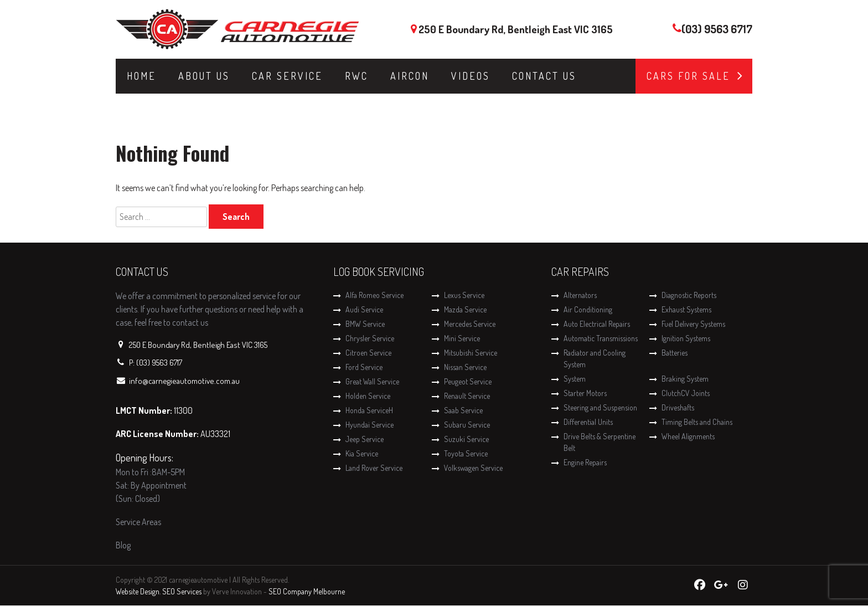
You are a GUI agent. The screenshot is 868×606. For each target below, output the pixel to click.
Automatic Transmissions (601, 338)
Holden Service (368, 396)
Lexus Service (464, 295)
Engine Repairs (585, 462)
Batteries (675, 353)
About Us (204, 76)
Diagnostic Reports (689, 295)
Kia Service (362, 453)
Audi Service (364, 309)
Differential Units (588, 422)
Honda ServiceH (369, 410)
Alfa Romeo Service (374, 295)
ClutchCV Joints (686, 393)
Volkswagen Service (473, 468)
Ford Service (364, 367)
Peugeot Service (468, 381)
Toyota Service (466, 453)
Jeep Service (365, 439)
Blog (123, 545)
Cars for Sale (688, 76)
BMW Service (365, 324)
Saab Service (463, 410)
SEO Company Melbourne (307, 591)
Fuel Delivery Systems (693, 324)
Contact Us (544, 76)
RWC (356, 76)
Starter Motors (585, 393)
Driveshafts (678, 407)
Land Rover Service (374, 468)
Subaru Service (467, 425)
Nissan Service (465, 367)
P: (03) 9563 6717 (156, 363)
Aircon (410, 76)
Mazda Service (465, 309)
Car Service (287, 76)
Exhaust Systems (686, 309)
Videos (471, 76)
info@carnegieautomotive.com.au (184, 381)
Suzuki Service (466, 439)
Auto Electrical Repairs (597, 324)
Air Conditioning (588, 309)
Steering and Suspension (600, 407)
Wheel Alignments (688, 436)
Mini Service (462, 338)
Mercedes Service (470, 324)
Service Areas (138, 522)
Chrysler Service (370, 338)
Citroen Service (368, 353)
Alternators (580, 295)
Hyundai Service (370, 425)
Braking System (685, 379)
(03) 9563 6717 (717, 29)
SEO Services (182, 591)
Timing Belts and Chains (697, 422)
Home (141, 76)
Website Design (138, 591)
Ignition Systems (686, 338)
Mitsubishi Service (471, 353)
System (575, 379)
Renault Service (467, 396)
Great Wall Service (372, 381)
